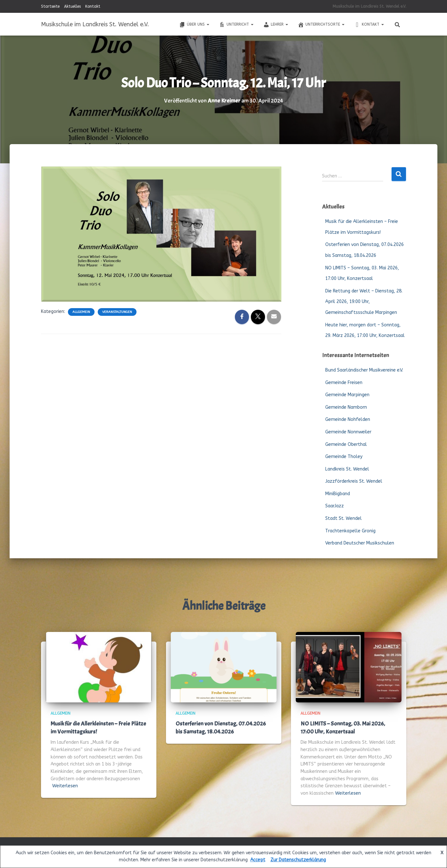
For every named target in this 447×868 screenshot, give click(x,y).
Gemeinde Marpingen (347, 394)
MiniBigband (338, 493)
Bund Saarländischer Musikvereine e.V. (364, 370)
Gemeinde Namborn (346, 407)
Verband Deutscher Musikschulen (360, 543)
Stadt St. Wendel (344, 518)
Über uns (194, 25)
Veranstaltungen (117, 312)
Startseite (50, 6)
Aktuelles (72, 6)
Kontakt (93, 6)
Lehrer (276, 25)
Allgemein (81, 312)
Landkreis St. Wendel (347, 469)
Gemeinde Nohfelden (348, 419)
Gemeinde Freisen (344, 382)
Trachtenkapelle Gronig (350, 531)
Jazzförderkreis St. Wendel (354, 481)
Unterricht (236, 25)
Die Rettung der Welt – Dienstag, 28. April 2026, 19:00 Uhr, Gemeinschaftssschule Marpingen (364, 301)
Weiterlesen (65, 786)
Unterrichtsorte (321, 25)
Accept (258, 860)
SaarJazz (335, 506)
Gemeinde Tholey (344, 456)
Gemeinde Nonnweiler (348, 432)
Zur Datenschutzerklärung (298, 860)
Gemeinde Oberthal (346, 444)
